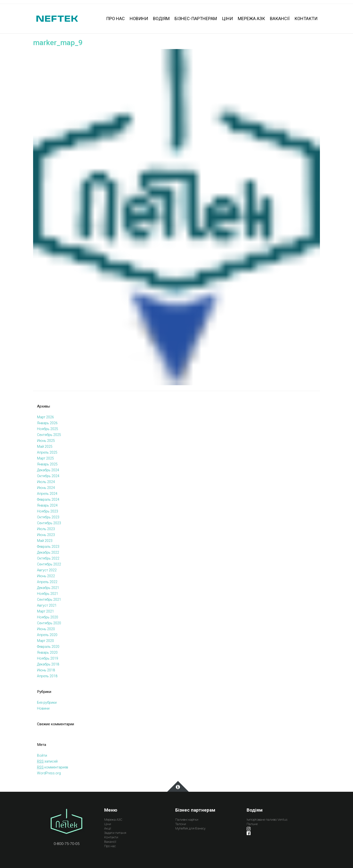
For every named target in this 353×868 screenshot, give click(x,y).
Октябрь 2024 (48, 476)
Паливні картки (187, 820)
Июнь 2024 (46, 488)
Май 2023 (45, 541)
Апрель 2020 (47, 635)
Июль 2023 (46, 529)
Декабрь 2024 (48, 470)
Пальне (252, 824)
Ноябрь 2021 (48, 594)
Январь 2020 (47, 652)
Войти (42, 755)
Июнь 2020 (46, 629)
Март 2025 (45, 458)
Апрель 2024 (47, 494)
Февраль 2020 (48, 647)
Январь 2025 (47, 464)
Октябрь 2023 (48, 517)
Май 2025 (45, 447)
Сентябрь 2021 (49, 600)
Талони (181, 824)
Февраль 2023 (48, 547)
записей (47, 761)
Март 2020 (45, 641)
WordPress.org (49, 773)
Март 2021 (45, 611)
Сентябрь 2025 (49, 435)
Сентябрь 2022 (49, 564)
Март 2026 (45, 417)
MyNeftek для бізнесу (190, 828)
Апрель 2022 (47, 582)
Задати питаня (115, 833)
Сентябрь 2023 (49, 523)
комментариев (53, 767)
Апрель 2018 (47, 676)
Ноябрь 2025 (48, 429)
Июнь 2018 (46, 670)
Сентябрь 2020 (49, 623)
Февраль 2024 (48, 499)
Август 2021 (47, 605)
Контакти (111, 837)
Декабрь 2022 (48, 552)
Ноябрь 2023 (48, 511)
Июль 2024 (46, 482)
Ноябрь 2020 (48, 617)
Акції (108, 828)
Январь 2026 (47, 423)
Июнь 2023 (46, 535)
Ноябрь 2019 (48, 658)
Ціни (108, 824)
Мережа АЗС (113, 820)
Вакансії (110, 842)
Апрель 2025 (47, 452)
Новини (43, 708)
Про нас (110, 846)
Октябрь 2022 (48, 558)
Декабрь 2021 (48, 588)
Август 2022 (47, 570)
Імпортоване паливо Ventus (267, 820)
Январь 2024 (47, 505)
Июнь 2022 (46, 576)
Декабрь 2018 (48, 664)
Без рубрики (47, 702)
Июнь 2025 (46, 441)
